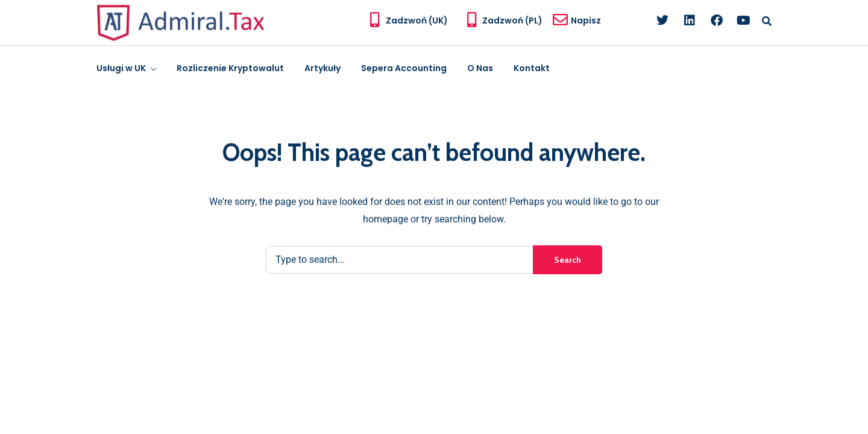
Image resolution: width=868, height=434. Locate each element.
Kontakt (532, 68)
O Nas (480, 68)
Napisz (586, 20)
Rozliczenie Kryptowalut (230, 68)
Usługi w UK (121, 68)
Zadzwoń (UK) (417, 20)
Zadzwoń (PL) (512, 20)
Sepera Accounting (404, 68)
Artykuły (322, 68)
